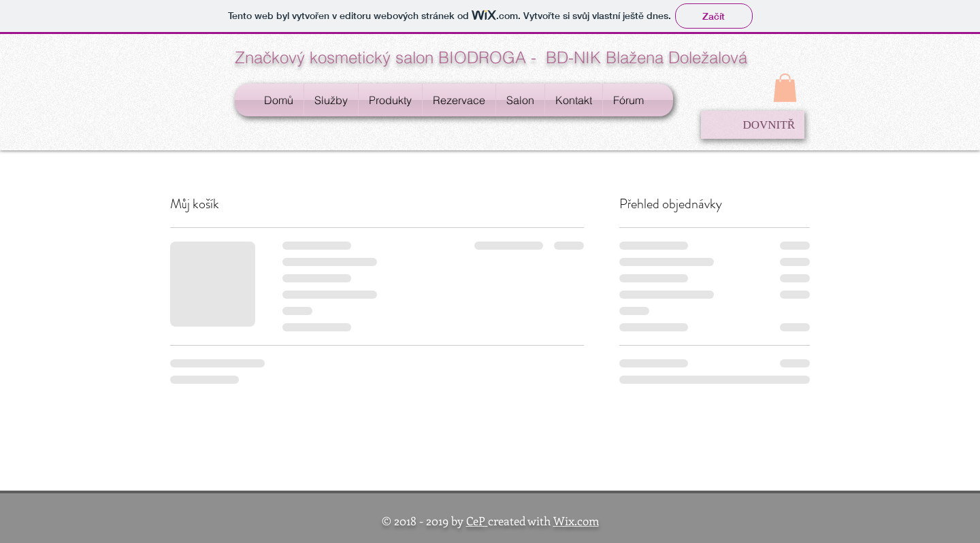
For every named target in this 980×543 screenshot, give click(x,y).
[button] (785, 88)
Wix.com (576, 521)
